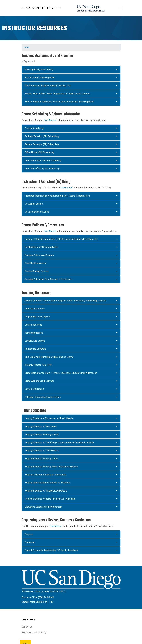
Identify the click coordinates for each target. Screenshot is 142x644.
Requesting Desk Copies (37, 317)
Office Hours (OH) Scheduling (39, 152)
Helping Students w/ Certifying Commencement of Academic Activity (59, 443)
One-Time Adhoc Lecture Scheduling (43, 160)
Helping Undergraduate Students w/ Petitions (48, 483)
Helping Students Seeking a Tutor (41, 459)
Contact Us (27, 627)
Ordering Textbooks (35, 309)
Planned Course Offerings (35, 632)
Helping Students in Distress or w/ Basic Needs (49, 418)
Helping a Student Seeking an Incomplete (46, 475)
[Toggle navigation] (120, 8)
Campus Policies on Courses (39, 255)
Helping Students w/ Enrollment (41, 426)
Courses (29, 534)
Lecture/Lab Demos (35, 341)
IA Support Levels (34, 204)
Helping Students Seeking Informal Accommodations (51, 467)
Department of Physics (40, 8)
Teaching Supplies (34, 333)
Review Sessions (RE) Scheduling (42, 144)
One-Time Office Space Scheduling (42, 168)
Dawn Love (66, 188)
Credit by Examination (36, 263)
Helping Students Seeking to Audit (42, 434)
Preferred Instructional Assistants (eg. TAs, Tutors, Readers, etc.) (57, 196)
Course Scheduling (34, 128)
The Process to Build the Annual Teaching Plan (48, 86)
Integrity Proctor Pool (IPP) (38, 365)
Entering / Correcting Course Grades (43, 397)
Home (27, 47)
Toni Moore (50, 120)
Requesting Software (35, 349)
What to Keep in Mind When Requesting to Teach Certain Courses (57, 94)
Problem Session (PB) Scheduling (42, 136)
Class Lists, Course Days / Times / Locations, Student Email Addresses (61, 373)
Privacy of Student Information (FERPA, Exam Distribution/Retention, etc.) (61, 239)
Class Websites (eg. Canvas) (39, 381)
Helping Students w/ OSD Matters (42, 451)
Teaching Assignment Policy (39, 70)
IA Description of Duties (37, 212)
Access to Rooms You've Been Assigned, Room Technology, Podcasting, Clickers (65, 301)
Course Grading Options (37, 271)
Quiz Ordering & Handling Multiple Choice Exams (49, 357)
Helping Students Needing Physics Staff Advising (50, 499)
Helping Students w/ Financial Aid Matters (46, 491)
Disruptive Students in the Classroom (43, 507)
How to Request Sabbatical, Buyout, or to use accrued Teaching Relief (60, 102)
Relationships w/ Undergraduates (41, 247)
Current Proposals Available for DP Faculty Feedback (51, 550)
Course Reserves (33, 325)
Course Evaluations (34, 389)
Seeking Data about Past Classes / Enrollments (49, 279)
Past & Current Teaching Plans (40, 78)
